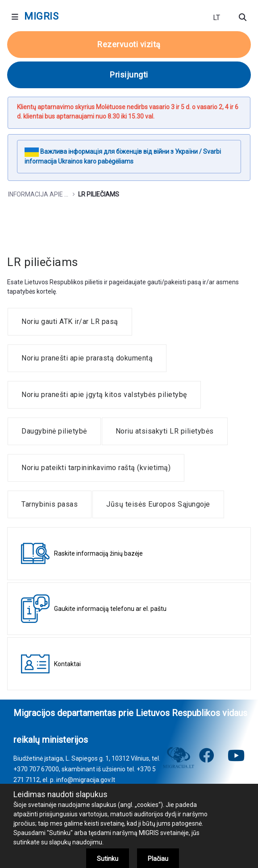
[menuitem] (70, 322)
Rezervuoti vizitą (129, 44)
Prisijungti (129, 75)
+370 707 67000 (36, 769)
